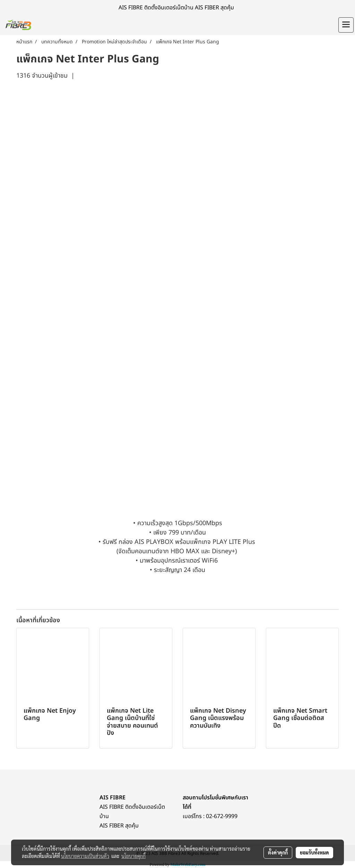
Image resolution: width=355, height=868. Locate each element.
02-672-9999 (222, 816)
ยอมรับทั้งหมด (314, 852)
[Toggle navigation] (346, 25)
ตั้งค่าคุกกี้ (278, 852)
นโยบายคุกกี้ (133, 856)
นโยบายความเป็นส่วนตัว (85, 856)
